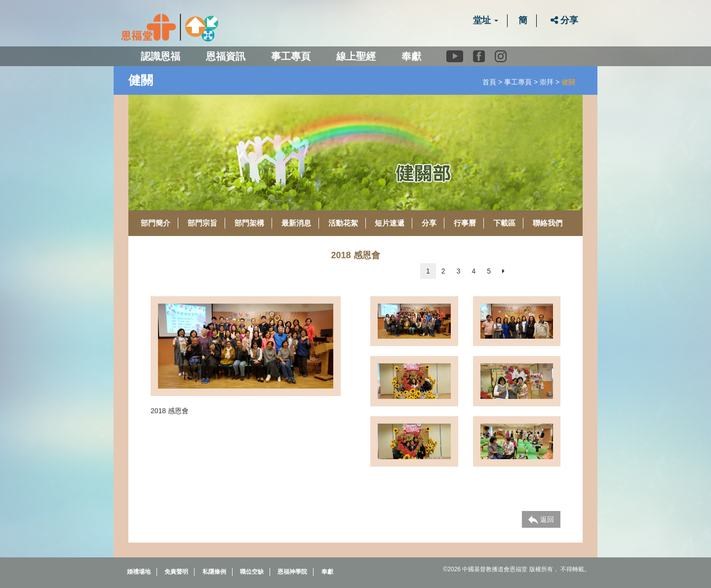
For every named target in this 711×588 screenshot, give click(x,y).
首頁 (489, 82)
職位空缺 (252, 572)
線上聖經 (356, 56)
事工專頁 (518, 82)
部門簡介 (156, 223)
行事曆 (465, 223)
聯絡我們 (548, 223)
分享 (564, 20)
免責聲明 (176, 572)
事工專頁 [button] (291, 56)
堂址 (486, 20)
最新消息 (296, 223)
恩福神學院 (292, 572)
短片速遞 (390, 223)
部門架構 (249, 223)
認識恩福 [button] (160, 56)
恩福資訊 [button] (226, 56)
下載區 (504, 223)
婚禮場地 (139, 572)
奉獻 (411, 56)
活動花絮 (343, 223)
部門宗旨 (202, 223)
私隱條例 (214, 572)
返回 (541, 520)
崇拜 (547, 82)
